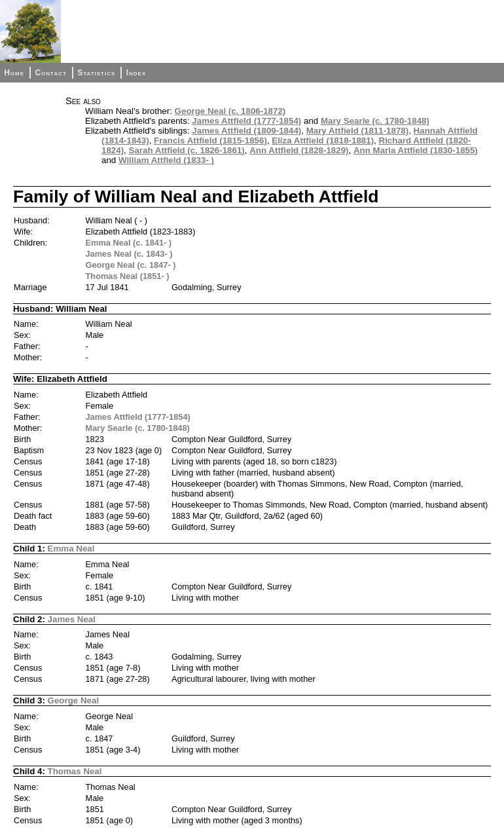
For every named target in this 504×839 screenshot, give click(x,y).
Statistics (96, 73)
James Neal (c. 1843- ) (129, 254)
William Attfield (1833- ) (166, 160)
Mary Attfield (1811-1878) (358, 131)
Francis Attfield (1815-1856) (210, 140)
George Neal (74, 700)
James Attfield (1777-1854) (246, 121)
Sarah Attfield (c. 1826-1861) (187, 150)
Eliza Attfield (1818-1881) (323, 140)
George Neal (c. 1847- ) (131, 265)
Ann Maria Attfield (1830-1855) (416, 150)
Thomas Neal (75, 771)
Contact (50, 73)
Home (14, 73)
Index (136, 73)
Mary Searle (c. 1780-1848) (375, 121)
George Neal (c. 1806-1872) (230, 111)
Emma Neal (71, 549)
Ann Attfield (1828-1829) (299, 150)
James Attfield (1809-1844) (246, 131)
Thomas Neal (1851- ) (128, 276)
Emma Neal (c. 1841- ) (129, 243)
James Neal (72, 619)
